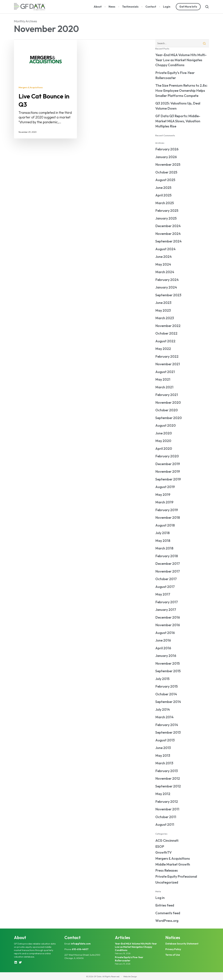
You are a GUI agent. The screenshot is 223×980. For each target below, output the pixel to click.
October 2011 (166, 817)
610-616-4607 (80, 949)
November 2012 (168, 778)
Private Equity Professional (176, 876)
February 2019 (167, 510)
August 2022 (165, 341)
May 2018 (163, 541)
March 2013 (164, 763)
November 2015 (168, 663)
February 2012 (167, 802)
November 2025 (168, 164)
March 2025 (165, 203)
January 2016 (166, 656)
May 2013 (163, 756)
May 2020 (163, 441)
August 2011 (165, 824)
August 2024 (165, 249)
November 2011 (167, 809)
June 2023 (163, 303)
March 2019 (164, 502)
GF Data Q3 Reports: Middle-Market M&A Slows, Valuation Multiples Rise (178, 121)
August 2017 (165, 587)
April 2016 (163, 648)
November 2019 (168, 471)
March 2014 (164, 717)
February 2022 (167, 356)
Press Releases (167, 870)
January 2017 (166, 610)
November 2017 (168, 571)
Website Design (130, 976)
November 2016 (168, 625)
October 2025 (166, 172)
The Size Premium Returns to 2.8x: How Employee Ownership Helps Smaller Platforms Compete (181, 91)
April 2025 (163, 195)
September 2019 (168, 479)
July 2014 (163, 709)
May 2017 (163, 594)
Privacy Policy (173, 949)
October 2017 (166, 579)
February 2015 (167, 686)
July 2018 (163, 533)
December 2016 (168, 617)
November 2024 (168, 234)
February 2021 (167, 395)
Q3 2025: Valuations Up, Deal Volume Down (178, 106)
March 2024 (165, 272)
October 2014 (166, 694)
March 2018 (164, 548)
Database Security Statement (182, 944)
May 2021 (163, 379)
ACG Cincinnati (167, 840)
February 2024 (167, 280)
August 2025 (165, 180)
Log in (160, 898)
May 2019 (163, 495)
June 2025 (163, 188)
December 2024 (168, 226)
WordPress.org (167, 921)
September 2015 (168, 671)
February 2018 (167, 556)
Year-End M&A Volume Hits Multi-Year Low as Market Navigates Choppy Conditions (181, 60)
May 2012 (163, 794)
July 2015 (162, 679)
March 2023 (165, 318)
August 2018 (165, 525)
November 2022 (168, 326)
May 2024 (163, 264)
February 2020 (167, 456)
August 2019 (165, 487)
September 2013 (168, 732)
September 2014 (168, 702)
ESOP (160, 847)
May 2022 (163, 349)
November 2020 (168, 402)
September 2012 (168, 786)
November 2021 (168, 364)
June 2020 (164, 433)
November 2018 (168, 518)
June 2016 (163, 640)
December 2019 (168, 464)
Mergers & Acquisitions (31, 87)
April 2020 (164, 449)
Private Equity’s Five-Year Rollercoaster (175, 75)
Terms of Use (173, 955)
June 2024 (164, 257)
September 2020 (169, 418)
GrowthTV (163, 852)
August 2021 (165, 372)
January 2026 (166, 157)
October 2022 (166, 333)
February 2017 (167, 602)
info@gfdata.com (81, 944)
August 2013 (165, 740)
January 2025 (166, 218)
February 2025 (167, 211)
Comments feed (168, 913)
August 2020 (166, 425)
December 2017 (168, 564)
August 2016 (165, 633)
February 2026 (167, 149)
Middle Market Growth (173, 864)
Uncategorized (167, 882)
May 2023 (163, 310)
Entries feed (165, 905)
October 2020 (167, 410)
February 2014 (167, 725)
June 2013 (163, 748)
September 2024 (168, 241)
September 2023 (168, 295)
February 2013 (167, 771)
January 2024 (166, 287)
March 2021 (164, 387)
